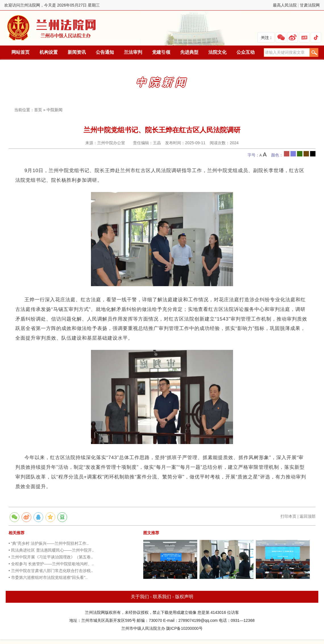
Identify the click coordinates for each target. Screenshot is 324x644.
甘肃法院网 (310, 5)
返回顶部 (308, 516)
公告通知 (105, 52)
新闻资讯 (77, 52)
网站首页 (20, 52)
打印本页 (288, 516)
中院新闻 (55, 110)
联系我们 (162, 597)
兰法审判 (133, 52)
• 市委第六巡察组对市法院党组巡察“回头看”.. (48, 577)
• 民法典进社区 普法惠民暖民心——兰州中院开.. (51, 550)
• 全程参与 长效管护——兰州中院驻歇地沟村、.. (51, 564)
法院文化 (217, 52)
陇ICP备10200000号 (184, 628)
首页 (38, 110)
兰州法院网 (52, 28)
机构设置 (49, 52)
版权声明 (184, 597)
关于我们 (140, 597)
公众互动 (246, 52)
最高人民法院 (285, 5)
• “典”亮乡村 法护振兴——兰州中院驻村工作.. (49, 543)
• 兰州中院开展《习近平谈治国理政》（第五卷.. (51, 557)
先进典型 (189, 52)
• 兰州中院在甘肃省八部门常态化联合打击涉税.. (51, 571)
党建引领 (161, 52)
